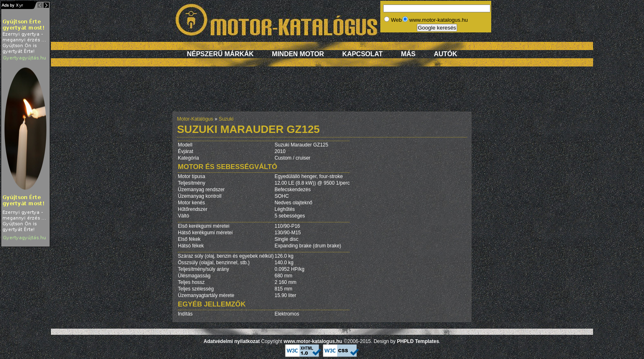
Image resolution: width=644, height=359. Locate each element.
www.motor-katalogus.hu (313, 341)
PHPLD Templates (418, 341)
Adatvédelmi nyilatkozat (232, 341)
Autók (445, 54)
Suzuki (226, 119)
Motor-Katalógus (195, 119)
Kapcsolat (362, 54)
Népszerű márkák (220, 54)
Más (408, 54)
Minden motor (298, 54)
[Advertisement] (322, 93)
